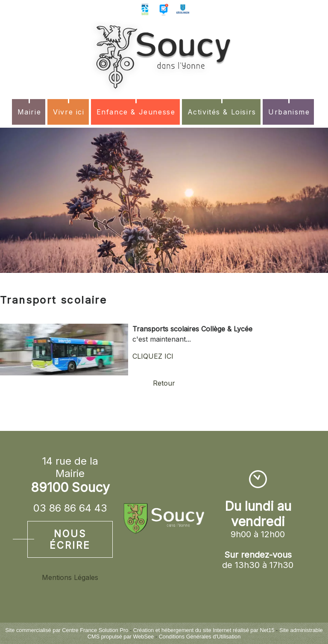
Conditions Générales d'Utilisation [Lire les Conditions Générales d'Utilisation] (200, 637)
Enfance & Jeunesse (136, 112)
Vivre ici (69, 112)
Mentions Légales (70, 577)
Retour (164, 383)
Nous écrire (70, 539)
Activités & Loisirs (222, 112)
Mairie (29, 112)
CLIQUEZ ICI (153, 356)
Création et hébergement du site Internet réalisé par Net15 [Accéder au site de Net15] (204, 630)
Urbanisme (289, 112)
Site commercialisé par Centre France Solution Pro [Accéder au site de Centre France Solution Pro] (67, 630)
